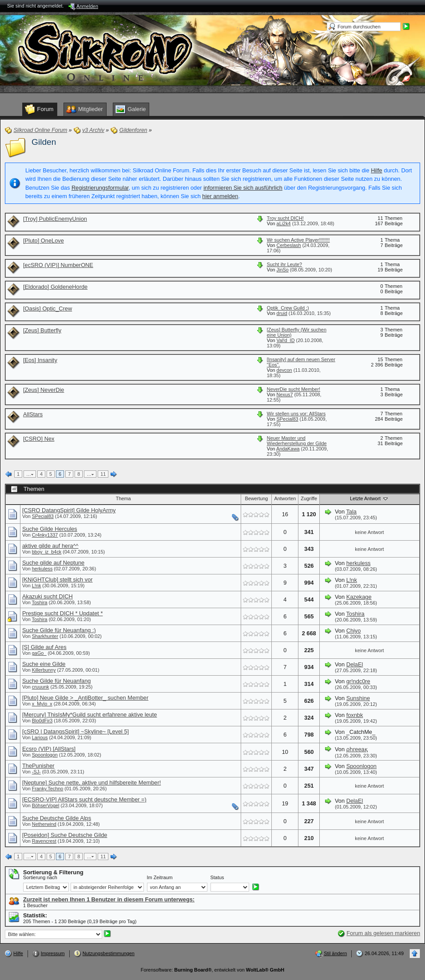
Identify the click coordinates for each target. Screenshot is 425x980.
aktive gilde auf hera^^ (50, 546)
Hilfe (377, 170)
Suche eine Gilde (44, 664)
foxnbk (355, 715)
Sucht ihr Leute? (284, 264)
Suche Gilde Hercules (50, 529)
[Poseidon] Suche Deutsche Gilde (65, 835)
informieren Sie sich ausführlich (243, 188)
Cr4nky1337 (45, 535)
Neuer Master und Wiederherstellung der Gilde (297, 441)
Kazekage (359, 597)
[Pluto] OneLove (44, 241)
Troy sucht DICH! (285, 218)
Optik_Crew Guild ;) (288, 308)
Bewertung (256, 498)
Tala (351, 512)
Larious (40, 737)
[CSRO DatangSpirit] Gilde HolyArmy (69, 510)
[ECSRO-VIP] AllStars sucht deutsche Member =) (84, 799)
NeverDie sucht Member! (294, 389)
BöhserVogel (46, 805)
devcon (284, 370)
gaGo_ (39, 653)
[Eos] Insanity (40, 360)
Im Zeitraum (160, 877)
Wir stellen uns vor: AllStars (296, 414)
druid (282, 313)
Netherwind (44, 824)
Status (217, 877)
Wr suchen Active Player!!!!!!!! (298, 240)
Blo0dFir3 (42, 721)
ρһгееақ (357, 749)
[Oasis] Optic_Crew (48, 309)
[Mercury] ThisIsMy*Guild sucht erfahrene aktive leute (89, 715)
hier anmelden (220, 196)
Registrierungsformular (100, 188)
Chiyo (354, 631)
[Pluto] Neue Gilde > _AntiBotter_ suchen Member (85, 698)
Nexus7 (285, 394)
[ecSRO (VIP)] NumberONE (58, 265)
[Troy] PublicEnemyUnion (55, 219)
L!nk (37, 586)
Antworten (285, 498)
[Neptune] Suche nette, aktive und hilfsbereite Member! (91, 783)
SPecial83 (288, 419)
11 (103, 474)
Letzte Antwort (369, 498)
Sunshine (358, 698)
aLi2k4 (284, 223)
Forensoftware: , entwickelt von (212, 970)
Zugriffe (309, 498)
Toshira (40, 602)
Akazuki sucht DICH (48, 596)
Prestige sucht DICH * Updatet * (62, 613)
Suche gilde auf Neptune (53, 563)
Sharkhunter (45, 636)
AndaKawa (288, 449)
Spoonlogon (45, 755)
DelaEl (355, 664)
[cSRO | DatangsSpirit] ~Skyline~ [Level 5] (75, 731)
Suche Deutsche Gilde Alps (57, 818)
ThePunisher (38, 766)
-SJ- (36, 772)
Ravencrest (44, 841)
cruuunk (41, 687)
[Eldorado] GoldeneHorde (55, 287)
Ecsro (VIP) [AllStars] (49, 749)
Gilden (44, 142)
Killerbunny (44, 670)
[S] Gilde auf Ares (44, 647)
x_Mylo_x (42, 704)
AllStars (33, 414)
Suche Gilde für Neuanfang (56, 681)
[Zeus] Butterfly (42, 330)
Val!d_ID (286, 340)
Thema (123, 498)
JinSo (283, 270)
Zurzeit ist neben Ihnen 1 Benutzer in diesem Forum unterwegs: (109, 899)
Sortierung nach (40, 877)
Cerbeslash (289, 245)
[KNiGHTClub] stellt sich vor (58, 580)
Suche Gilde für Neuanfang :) (59, 630)
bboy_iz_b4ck (47, 552)
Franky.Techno (48, 789)
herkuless (42, 569)
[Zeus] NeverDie (44, 390)
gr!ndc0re (358, 681)
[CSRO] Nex (39, 439)
